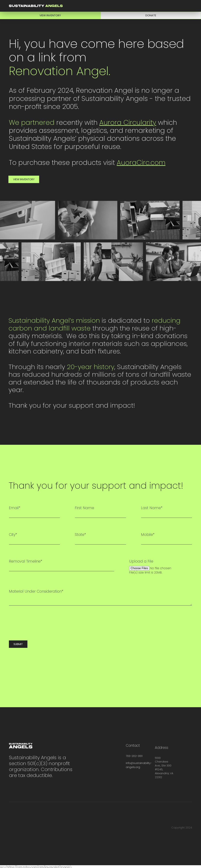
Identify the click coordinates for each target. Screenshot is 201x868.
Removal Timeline (26, 561)
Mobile (148, 535)
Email (15, 508)
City (13, 535)
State (80, 535)
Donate (151, 15)
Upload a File (141, 561)
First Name (84, 508)
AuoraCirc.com (141, 163)
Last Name (152, 508)
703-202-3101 (134, 761)
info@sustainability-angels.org (139, 771)
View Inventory (50, 15)
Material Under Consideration (36, 591)
